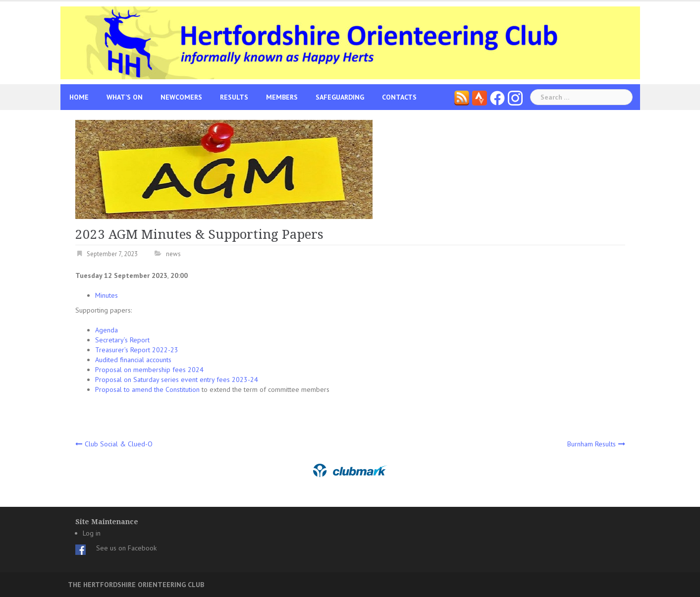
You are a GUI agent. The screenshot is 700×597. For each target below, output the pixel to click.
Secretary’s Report (122, 340)
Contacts (399, 97)
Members (282, 97)
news (173, 254)
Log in (92, 533)
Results (234, 97)
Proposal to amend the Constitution (147, 389)
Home (79, 97)
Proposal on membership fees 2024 (149, 370)
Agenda (107, 330)
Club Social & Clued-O (119, 444)
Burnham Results (592, 444)
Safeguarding (340, 97)
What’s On (125, 97)
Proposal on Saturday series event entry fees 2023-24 (177, 380)
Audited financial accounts (133, 360)
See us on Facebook (126, 548)
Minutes (107, 295)
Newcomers (181, 97)
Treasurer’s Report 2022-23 (137, 350)
